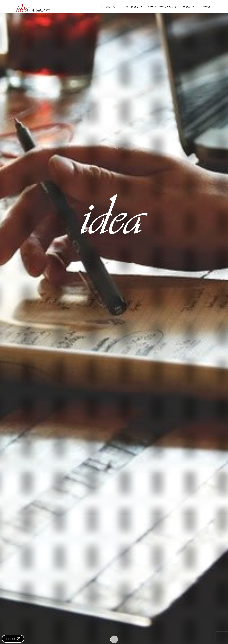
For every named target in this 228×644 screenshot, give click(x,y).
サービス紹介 (134, 7)
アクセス (205, 7)
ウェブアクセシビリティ (162, 7)
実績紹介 (188, 7)
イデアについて (110, 7)
